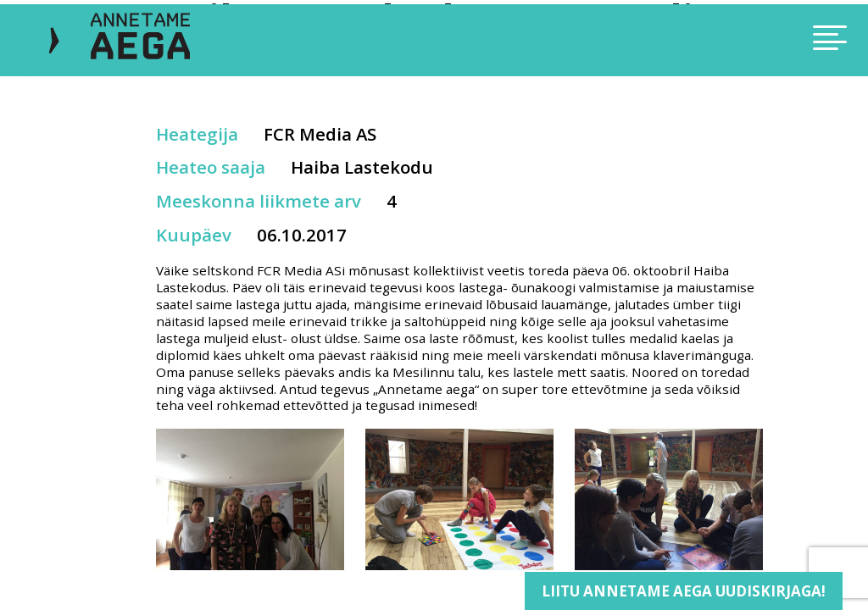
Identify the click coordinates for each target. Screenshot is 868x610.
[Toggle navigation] (741, 40)
